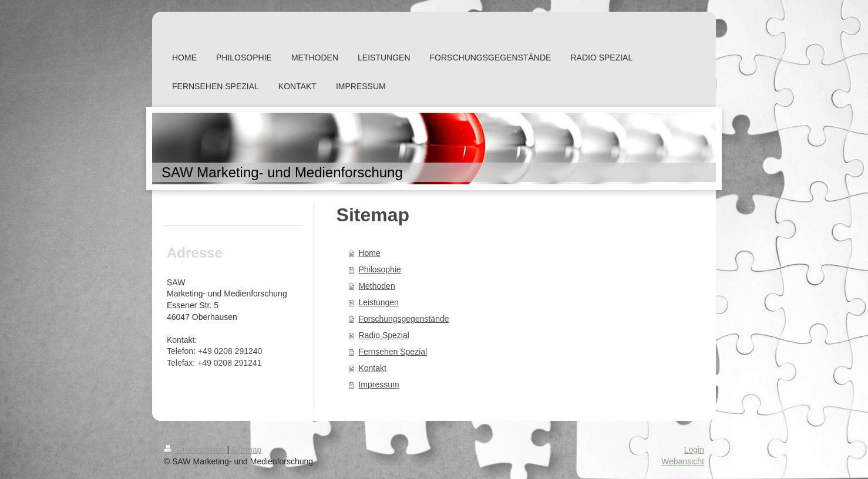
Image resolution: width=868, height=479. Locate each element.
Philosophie (379, 269)
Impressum (379, 384)
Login (694, 450)
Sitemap (246, 450)
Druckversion (195, 450)
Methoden (376, 286)
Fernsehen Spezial (393, 352)
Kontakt (372, 368)
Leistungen (379, 302)
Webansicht (683, 461)
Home (369, 253)
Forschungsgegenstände (403, 319)
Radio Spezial (383, 335)
